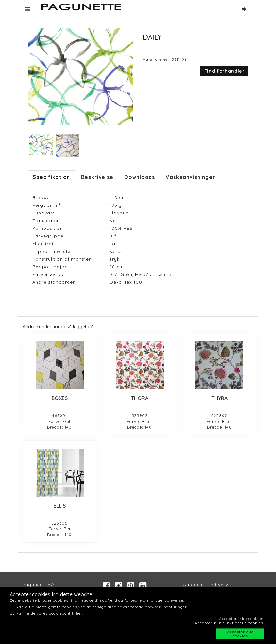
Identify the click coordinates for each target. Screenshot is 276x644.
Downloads (140, 177)
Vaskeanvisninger (191, 177)
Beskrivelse (97, 177)
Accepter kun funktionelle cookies (229, 623)
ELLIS (60, 506)
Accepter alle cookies (240, 634)
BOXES (60, 398)
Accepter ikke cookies (241, 619)
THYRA (219, 398)
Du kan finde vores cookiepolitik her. (46, 613)
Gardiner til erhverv (206, 585)
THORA (140, 398)
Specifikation (51, 177)
